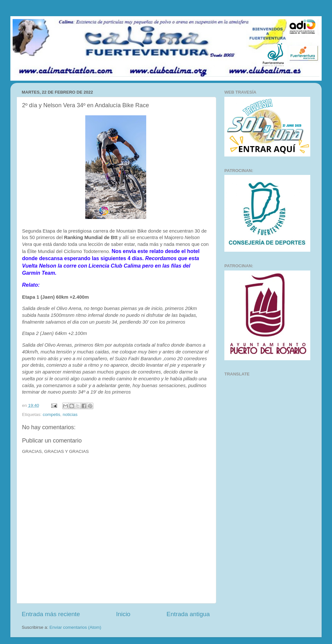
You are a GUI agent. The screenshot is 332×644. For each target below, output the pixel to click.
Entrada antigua (188, 614)
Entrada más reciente (51, 614)
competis (52, 414)
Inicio (123, 614)
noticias (70, 414)
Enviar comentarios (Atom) (76, 627)
